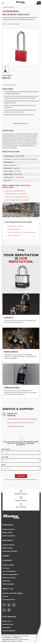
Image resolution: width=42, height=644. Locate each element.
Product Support (8, 565)
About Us (8, 589)
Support (7, 560)
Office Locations (8, 584)
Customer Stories (9, 600)
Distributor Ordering (10, 551)
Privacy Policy (25, 636)
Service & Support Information (11, 24)
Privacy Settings (6, 638)
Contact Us (6, 581)
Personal (8, 525)
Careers (5, 596)
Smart (6, 556)
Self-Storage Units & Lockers (17, 200)
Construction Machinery (15, 191)
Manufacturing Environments (17, 197)
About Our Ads (24, 639)
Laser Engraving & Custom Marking (22, 232)
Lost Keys (6, 568)
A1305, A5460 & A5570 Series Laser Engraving (22, 419)
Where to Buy (7, 533)
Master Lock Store (9, 536)
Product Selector (8, 529)
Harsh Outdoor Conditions (16, 194)
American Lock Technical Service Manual (20, 423)
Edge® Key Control (15, 226)
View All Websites (9, 631)
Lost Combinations (9, 571)
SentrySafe (6, 628)
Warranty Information (10, 574)
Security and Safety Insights (13, 593)
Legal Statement (16, 638)
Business (8, 540)
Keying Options (14, 229)
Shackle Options (14, 235)
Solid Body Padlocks (9, 7)
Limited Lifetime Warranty (16, 426)
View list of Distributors (9, 85)
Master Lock (7, 621)
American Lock (8, 624)
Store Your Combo (9, 578)
